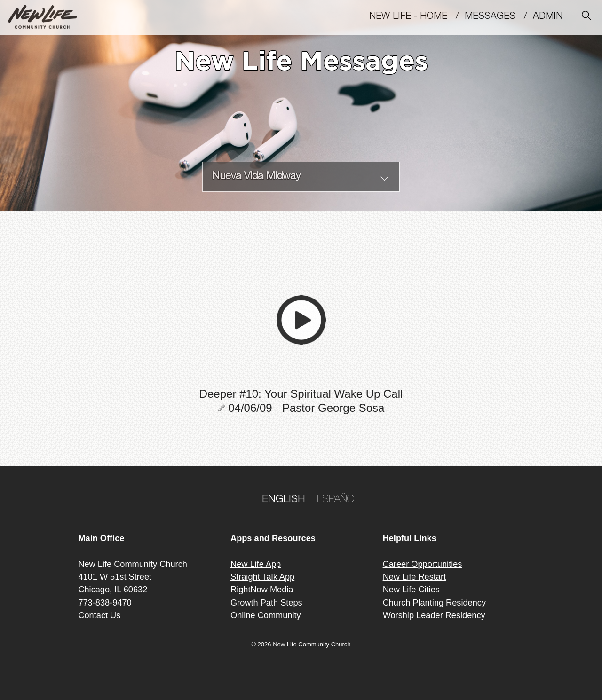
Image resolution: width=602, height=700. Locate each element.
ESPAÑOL (338, 500)
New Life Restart (414, 577)
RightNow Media (262, 590)
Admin (552, 17)
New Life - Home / (417, 17)
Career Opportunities (423, 564)
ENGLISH (284, 500)
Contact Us (99, 615)
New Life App (256, 564)
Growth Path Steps (266, 603)
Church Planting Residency (434, 603)
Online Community (266, 615)
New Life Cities (411, 590)
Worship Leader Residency (434, 615)
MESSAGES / (499, 17)
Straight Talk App (262, 577)
